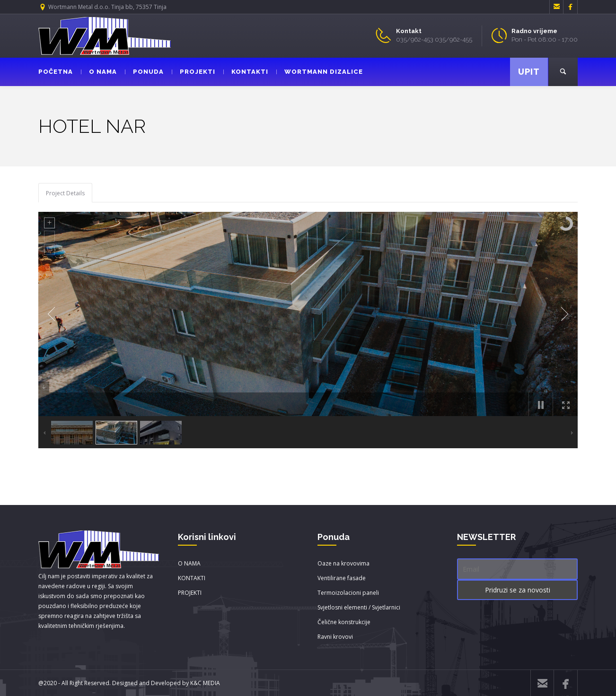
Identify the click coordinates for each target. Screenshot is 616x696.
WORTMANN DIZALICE (320, 72)
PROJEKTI (194, 72)
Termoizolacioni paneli (348, 593)
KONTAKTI (246, 72)
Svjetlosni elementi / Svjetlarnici (359, 607)
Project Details (65, 193)
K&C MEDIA (205, 683)
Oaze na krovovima (343, 563)
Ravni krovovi (335, 637)
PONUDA (144, 72)
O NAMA (99, 72)
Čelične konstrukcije (344, 622)
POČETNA (56, 72)
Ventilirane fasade (342, 578)
